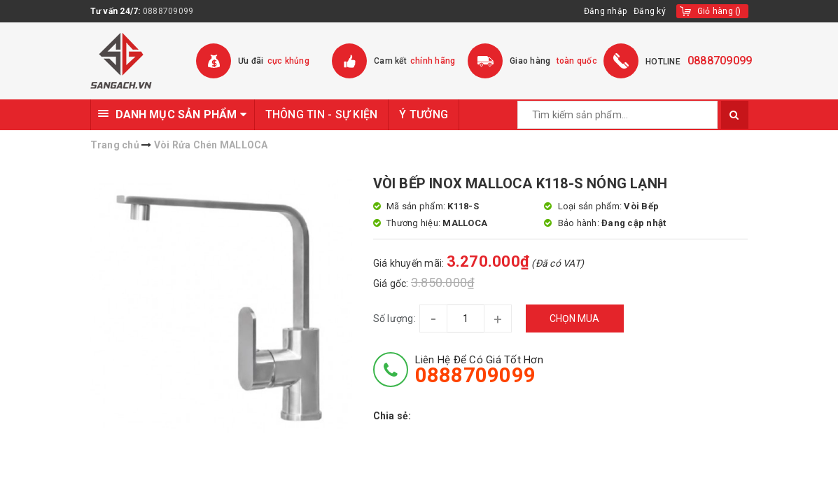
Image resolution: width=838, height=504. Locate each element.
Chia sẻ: (392, 416)
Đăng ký (650, 11)
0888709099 (168, 11)
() (719, 11)
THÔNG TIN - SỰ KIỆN (322, 114)
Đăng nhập (605, 11)
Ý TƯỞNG (424, 114)
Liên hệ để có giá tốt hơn (479, 370)
